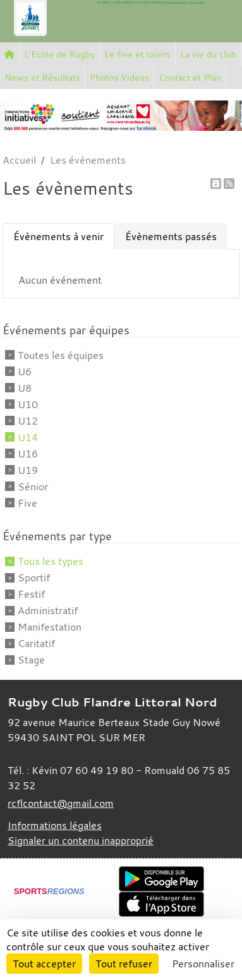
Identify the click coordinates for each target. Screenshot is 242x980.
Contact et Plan (190, 77)
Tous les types (51, 561)
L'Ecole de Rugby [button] (59, 54)
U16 (28, 454)
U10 (28, 404)
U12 (28, 421)
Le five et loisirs (137, 54)
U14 (28, 437)
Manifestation (50, 627)
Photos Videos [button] (119, 77)
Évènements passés (171, 236)
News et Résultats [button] (42, 77)
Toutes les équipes (61, 355)
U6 (25, 372)
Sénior (33, 487)
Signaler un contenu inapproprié (81, 840)
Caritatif (36, 643)
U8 (25, 388)
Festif (31, 594)
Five (27, 503)
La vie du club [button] (208, 54)
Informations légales (55, 825)
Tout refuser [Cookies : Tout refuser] (124, 964)
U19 (28, 470)
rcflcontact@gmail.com (61, 803)
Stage (31, 660)
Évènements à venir (58, 236)
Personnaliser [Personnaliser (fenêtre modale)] (203, 964)
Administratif (48, 610)
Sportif (34, 578)
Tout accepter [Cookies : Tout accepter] (44, 964)
